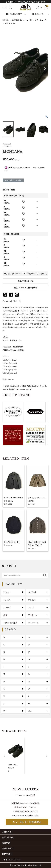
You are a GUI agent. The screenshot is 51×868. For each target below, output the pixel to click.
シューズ (29, 20)
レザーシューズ (41, 20)
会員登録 (6, 843)
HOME (6, 20)
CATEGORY (14, 14)
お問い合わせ (8, 837)
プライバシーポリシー (11, 860)
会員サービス (8, 849)
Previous (6, 68)
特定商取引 (7, 854)
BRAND (37, 14)
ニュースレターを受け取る (27, 822)
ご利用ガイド (7, 832)
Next (45, 68)
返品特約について (26, 281)
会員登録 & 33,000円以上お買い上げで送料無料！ (26, 2)
